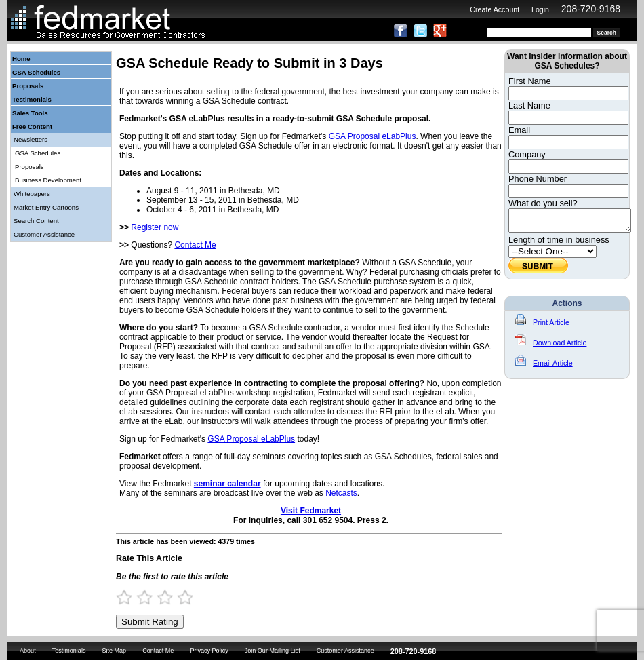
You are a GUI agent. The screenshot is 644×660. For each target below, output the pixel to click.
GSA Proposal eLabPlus (373, 136)
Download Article (551, 347)
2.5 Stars (161, 597)
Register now (155, 227)
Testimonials (32, 99)
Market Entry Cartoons (46, 207)
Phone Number (538, 179)
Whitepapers (32, 194)
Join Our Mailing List (273, 651)
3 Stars (171, 597)
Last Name (529, 105)
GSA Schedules (36, 72)
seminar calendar (227, 484)
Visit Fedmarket (311, 511)
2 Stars (150, 597)
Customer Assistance (44, 234)
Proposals (28, 86)
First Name (530, 81)
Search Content (36, 221)
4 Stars (191, 597)
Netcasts (341, 493)
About (28, 651)
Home (21, 59)
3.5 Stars (181, 597)
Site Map (114, 651)
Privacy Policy (209, 651)
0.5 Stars (120, 597)
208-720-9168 (591, 9)
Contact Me (195, 245)
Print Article (542, 326)
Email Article (544, 367)
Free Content (32, 127)
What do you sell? (543, 203)
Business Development (48, 180)
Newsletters (31, 139)
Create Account (495, 9)
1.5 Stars (140, 597)
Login (540, 9)
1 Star (130, 597)
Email (519, 130)
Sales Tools (30, 113)
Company (527, 154)
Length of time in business (559, 244)
